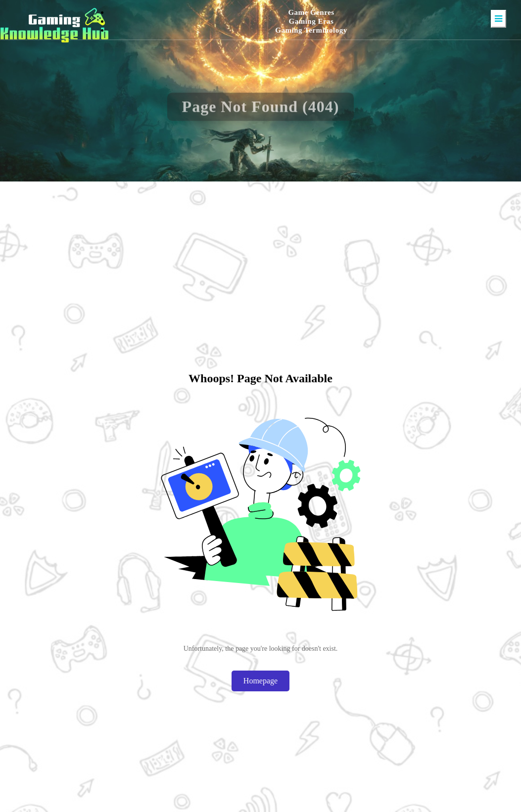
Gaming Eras (311, 21)
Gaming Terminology (311, 30)
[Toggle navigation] (498, 19)
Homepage (260, 681)
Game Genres (311, 12)
